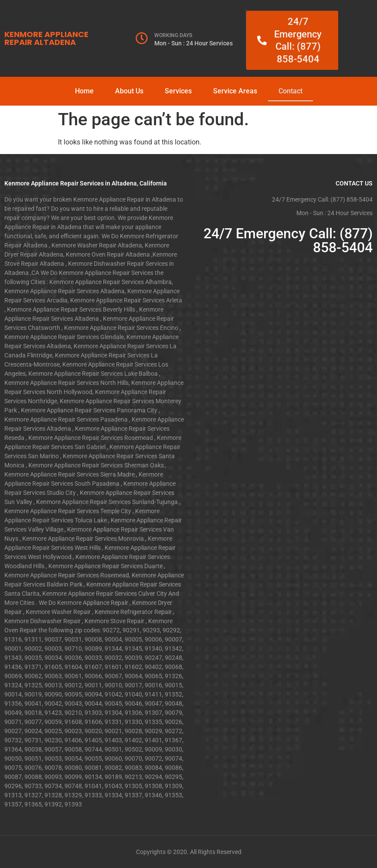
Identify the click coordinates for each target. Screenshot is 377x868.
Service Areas (235, 91)
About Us (129, 91)
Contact (290, 91)
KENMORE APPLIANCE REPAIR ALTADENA (46, 38)
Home (84, 91)
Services (178, 91)
